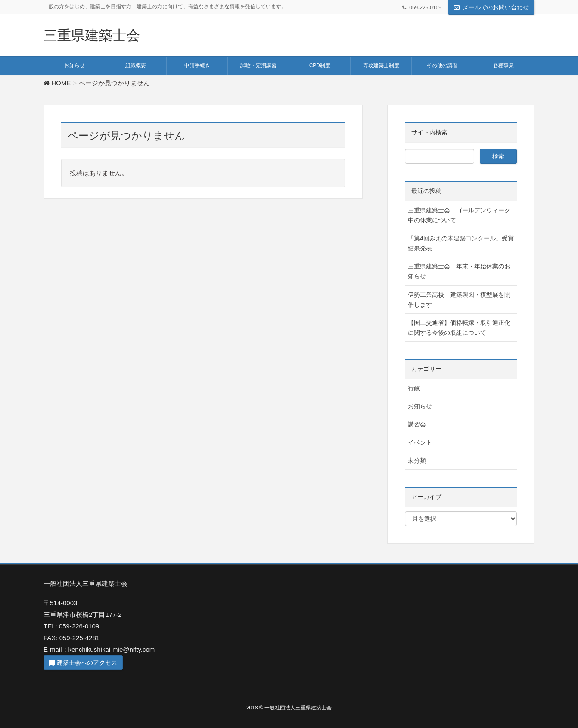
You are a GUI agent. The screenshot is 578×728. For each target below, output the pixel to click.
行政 (414, 388)
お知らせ (420, 406)
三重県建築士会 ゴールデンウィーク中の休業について (459, 215)
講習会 (417, 424)
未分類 (417, 460)
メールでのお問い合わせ (496, 7)
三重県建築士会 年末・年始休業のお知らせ (459, 271)
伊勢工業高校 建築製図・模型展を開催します (459, 300)
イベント (420, 442)
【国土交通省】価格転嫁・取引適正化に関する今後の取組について (459, 328)
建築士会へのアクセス (83, 663)
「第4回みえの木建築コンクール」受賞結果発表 (461, 243)
